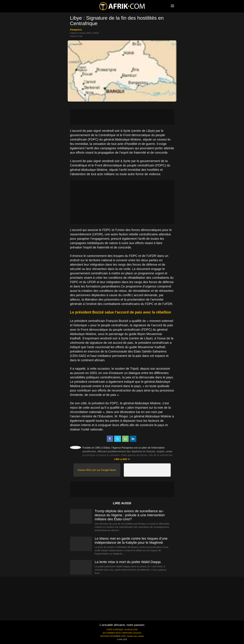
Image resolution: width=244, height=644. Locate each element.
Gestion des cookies (135, 636)
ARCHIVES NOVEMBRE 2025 (113, 636)
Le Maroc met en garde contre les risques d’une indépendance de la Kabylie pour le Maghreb (131, 541)
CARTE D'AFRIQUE (115, 630)
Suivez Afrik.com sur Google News (97, 470)
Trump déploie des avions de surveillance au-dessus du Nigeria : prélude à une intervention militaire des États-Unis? (130, 515)
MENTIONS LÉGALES (132, 633)
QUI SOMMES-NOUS (112, 633)
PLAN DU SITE (131, 630)
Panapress (76, 30)
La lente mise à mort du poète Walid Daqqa (128, 562)
